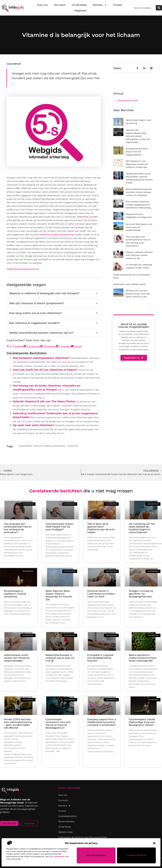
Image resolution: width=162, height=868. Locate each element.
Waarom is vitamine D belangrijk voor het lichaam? (54, 293)
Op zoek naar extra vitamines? (33, 425)
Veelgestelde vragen (128, 100)
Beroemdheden (66, 821)
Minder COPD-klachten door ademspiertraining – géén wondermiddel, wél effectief (18, 724)
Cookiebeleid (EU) (67, 816)
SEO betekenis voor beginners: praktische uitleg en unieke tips (137, 164)
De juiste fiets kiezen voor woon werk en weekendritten (139, 227)
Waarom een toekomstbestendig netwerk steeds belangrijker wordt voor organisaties (138, 136)
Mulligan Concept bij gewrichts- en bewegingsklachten (141, 594)
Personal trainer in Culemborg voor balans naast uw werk (101, 594)
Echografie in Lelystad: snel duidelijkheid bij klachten (100, 658)
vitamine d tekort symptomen (57, 235)
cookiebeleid (59, 857)
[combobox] (144, 8)
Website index (65, 832)
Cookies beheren (136, 855)
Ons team (60, 5)
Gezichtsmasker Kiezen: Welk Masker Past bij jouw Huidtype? (60, 527)
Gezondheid (14, 64)
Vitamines (83, 217)
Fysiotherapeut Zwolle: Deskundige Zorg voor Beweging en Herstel (142, 722)
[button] (154, 843)
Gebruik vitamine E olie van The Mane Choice (44, 401)
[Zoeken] (159, 8)
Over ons (42, 5)
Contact (118, 5)
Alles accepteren (96, 855)
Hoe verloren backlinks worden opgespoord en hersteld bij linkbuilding (138, 205)
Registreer (80, 10)
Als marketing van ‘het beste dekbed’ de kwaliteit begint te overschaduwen (142, 528)
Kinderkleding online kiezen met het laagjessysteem (137, 152)
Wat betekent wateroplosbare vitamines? (41, 358)
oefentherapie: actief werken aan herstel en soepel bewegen (17, 658)
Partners (100, 5)
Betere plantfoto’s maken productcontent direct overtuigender (143, 658)
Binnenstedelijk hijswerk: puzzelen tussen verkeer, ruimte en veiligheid (139, 192)
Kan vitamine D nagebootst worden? (54, 323)
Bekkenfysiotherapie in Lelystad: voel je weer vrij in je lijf (60, 658)
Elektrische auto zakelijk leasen (130, 284)
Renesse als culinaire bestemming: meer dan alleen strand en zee (138, 294)
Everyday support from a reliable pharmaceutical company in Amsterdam (102, 722)
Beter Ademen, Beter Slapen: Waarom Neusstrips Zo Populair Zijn (59, 595)
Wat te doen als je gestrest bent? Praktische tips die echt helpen (101, 528)
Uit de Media (79, 5)
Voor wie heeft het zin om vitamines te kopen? (45, 370)
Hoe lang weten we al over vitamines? (54, 313)
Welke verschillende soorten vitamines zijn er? (54, 333)
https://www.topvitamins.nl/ (23, 269)
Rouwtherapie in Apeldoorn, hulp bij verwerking (15, 594)
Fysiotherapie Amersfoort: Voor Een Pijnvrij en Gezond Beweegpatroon (58, 724)
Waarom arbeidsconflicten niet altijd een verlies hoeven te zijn (139, 255)
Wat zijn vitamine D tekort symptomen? (54, 303)
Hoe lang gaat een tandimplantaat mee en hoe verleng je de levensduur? (18, 528)
